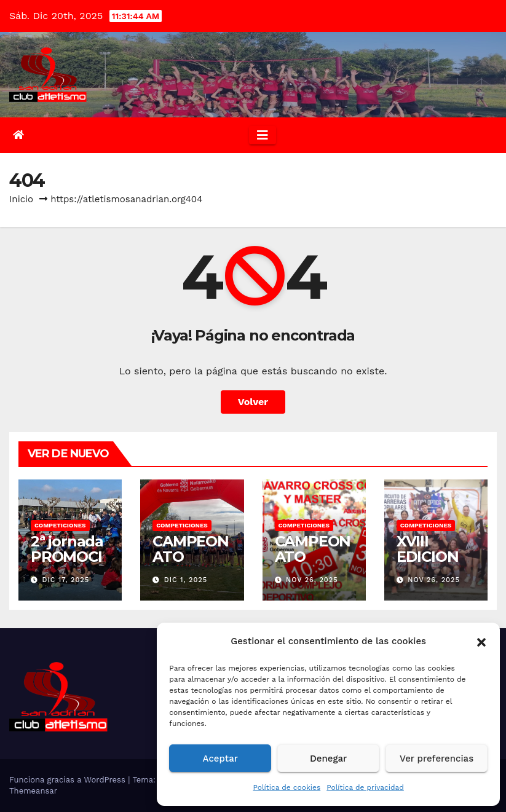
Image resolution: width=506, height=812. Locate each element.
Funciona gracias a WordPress (69, 780)
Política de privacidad (365, 787)
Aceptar (220, 759)
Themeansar (33, 791)
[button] (481, 641)
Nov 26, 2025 (312, 580)
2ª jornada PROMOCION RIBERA (67, 564)
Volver (253, 402)
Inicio (21, 199)
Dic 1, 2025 (186, 580)
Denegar (328, 759)
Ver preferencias (437, 759)
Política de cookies (287, 787)
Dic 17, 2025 (66, 580)
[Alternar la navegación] (263, 135)
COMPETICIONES (60, 525)
